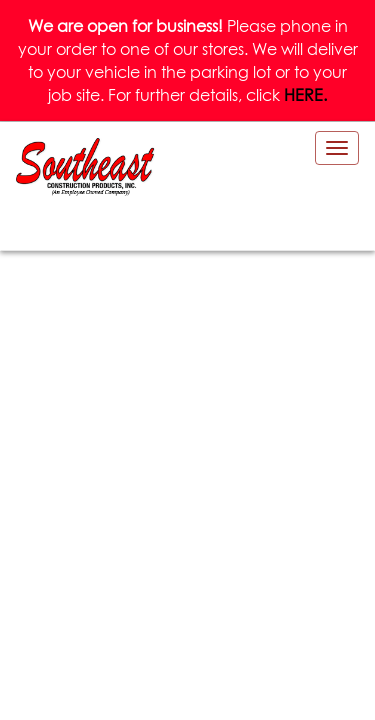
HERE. (305, 95)
